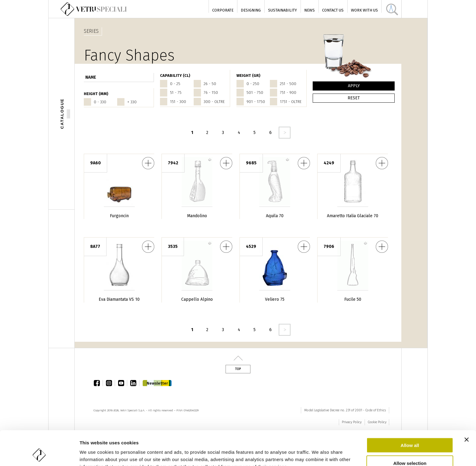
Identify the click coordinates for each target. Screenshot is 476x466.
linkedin (135, 383)
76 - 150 (211, 93)
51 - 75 (176, 93)
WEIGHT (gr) (248, 75)
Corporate (223, 10)
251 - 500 (288, 84)
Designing (251, 10)
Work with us (364, 10)
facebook (98, 383)
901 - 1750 (256, 102)
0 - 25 (175, 84)
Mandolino (197, 216)
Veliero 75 (275, 299)
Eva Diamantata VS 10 (119, 299)
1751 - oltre (291, 102)
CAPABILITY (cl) (175, 75)
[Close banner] (467, 407)
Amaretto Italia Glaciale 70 (353, 216)
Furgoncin (119, 216)
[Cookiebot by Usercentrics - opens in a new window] (39, 454)
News (309, 10)
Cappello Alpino (197, 299)
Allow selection (410, 431)
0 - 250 (253, 84)
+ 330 (132, 102)
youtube (123, 383)
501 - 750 (255, 93)
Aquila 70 (275, 216)
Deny (410, 448)
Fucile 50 (353, 299)
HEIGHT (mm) (96, 94)
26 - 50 (210, 84)
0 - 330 (100, 102)
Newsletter (157, 383)
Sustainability (282, 10)
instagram (110, 383)
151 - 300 (178, 102)
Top (238, 369)
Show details (319, 454)
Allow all (410, 413)
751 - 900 (288, 93)
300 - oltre (214, 102)
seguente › (285, 133)
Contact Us (333, 10)
